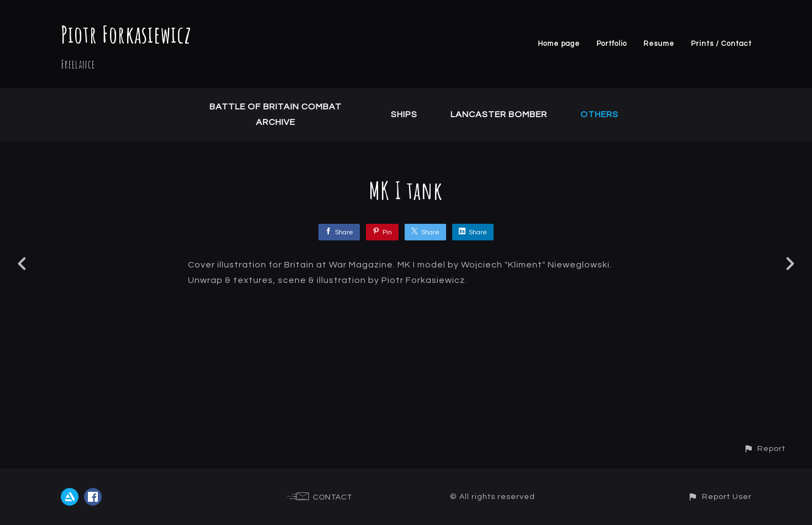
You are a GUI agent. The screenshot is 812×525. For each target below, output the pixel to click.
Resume (659, 44)
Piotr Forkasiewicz (126, 34)
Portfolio (612, 44)
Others (599, 114)
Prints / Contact (721, 44)
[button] (764, 448)
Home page (559, 44)
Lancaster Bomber (499, 114)
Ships (404, 114)
